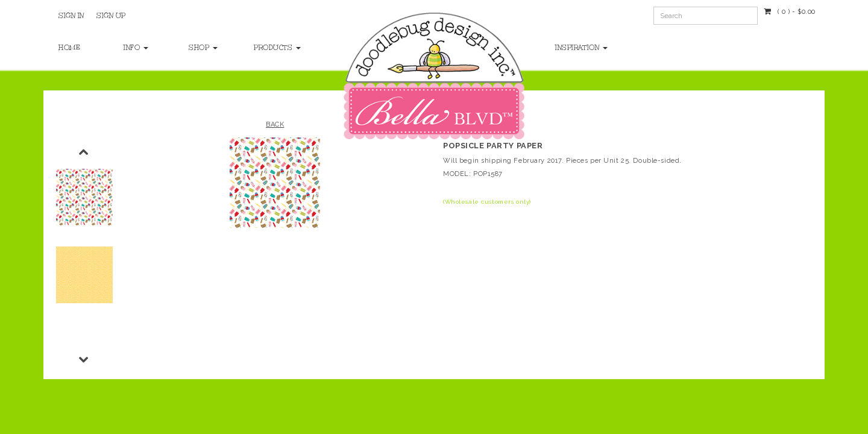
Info (136, 48)
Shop (203, 48)
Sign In (71, 16)
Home (69, 48)
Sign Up (111, 16)
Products (274, 48)
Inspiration (581, 48)
